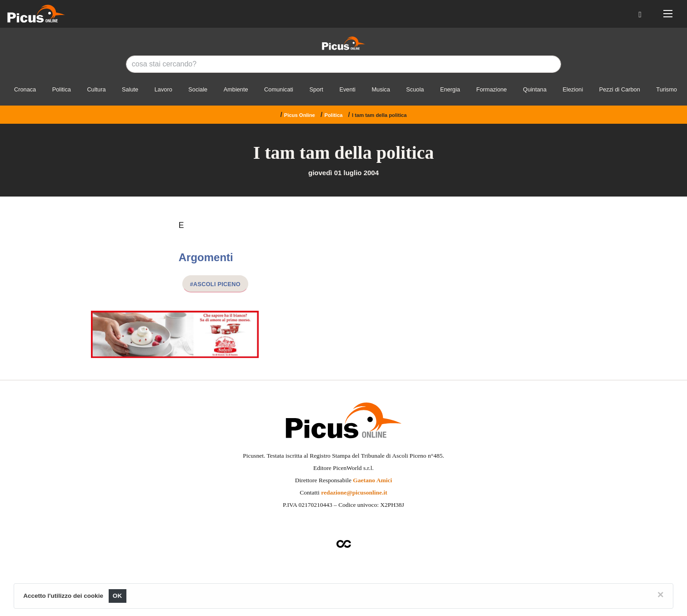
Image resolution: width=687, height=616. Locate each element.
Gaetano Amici (372, 480)
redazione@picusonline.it (354, 492)
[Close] (661, 595)
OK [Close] (118, 596)
